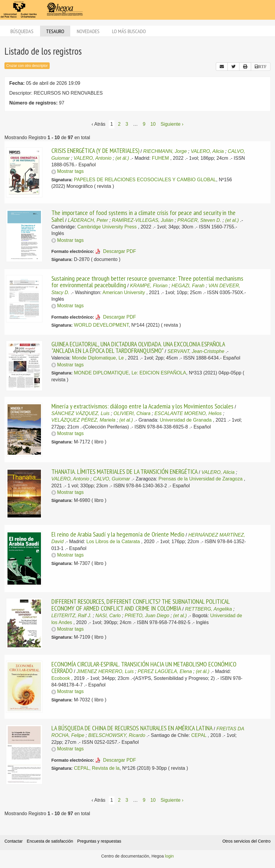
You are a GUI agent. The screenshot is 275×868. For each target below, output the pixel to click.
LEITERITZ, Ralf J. (71, 616)
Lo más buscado (129, 31)
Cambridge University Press (107, 227)
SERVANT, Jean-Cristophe (196, 351)
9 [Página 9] (144, 124)
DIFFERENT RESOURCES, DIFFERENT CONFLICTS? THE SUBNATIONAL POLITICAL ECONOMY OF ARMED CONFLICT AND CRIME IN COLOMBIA (140, 605)
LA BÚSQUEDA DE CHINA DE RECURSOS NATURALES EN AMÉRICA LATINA (132, 728)
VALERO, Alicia (207, 151)
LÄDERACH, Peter (88, 220)
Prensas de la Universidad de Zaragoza (200, 479)
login (169, 856)
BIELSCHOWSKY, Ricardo (117, 735)
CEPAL (199, 735)
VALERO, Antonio (93, 158)
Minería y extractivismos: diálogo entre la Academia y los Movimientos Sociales (142, 406)
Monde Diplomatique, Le (98, 358)
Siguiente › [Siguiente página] (172, 124)
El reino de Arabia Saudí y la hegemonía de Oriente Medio (118, 534)
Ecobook (61, 678)
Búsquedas (22, 31)
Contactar (14, 841)
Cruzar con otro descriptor (27, 66)
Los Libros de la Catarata (113, 541)
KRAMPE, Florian (149, 286)
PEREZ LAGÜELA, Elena (165, 671)
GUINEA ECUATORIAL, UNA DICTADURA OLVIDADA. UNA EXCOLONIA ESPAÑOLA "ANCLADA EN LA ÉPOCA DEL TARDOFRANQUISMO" (138, 347)
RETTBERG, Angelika (208, 609)
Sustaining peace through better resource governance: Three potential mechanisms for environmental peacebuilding (147, 282)
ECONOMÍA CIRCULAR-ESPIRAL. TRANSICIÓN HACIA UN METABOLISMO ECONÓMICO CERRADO (144, 667)
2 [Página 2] (119, 124)
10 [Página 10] (153, 124)
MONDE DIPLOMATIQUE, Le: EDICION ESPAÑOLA (130, 373)
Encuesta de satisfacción (50, 841)
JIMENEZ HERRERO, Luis (105, 671)
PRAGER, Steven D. (199, 220)
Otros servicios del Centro (246, 841)
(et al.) (232, 220)
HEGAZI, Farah (188, 286)
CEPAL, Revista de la (97, 768)
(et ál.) (122, 158)
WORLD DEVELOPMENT (101, 325)
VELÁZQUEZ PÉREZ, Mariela (83, 420)
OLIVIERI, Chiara (132, 413)
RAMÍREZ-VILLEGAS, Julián (143, 220)
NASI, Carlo (108, 616)
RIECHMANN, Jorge (165, 151)
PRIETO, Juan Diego (147, 616)
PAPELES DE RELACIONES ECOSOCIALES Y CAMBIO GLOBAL (145, 180)
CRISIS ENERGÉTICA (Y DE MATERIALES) (95, 150)
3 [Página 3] (127, 124)
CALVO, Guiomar (112, 479)
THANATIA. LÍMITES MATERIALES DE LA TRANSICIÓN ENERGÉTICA (124, 471)
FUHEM (160, 158)
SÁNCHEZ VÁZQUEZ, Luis (81, 413)
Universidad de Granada (185, 420)
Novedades (88, 31)
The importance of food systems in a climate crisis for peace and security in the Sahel (143, 216)
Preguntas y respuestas (99, 841)
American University (124, 292)
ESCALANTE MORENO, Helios (188, 413)
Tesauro (55, 31)
